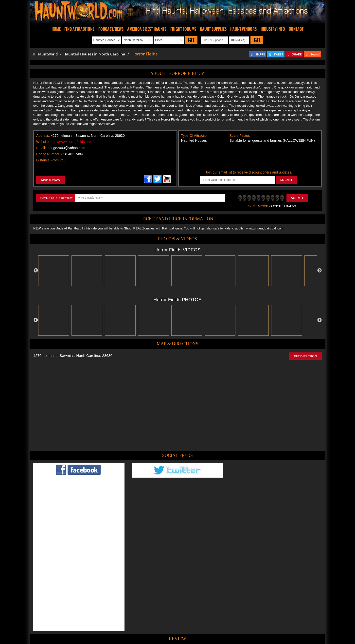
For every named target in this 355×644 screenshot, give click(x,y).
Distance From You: (51, 160)
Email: (41, 148)
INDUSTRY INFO (273, 29)
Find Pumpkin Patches (170, 625)
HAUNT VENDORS (243, 29)
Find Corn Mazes (201, 625)
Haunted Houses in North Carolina (94, 54)
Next (319, 271)
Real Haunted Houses (231, 625)
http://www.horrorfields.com (72, 142)
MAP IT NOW (51, 180)
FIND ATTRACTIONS (79, 29)
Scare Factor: (240, 136)
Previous (36, 271)
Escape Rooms (259, 625)
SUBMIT (286, 180)
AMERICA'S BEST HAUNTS (147, 29)
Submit (297, 198)
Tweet (162, 614)
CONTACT (296, 29)
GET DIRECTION (305, 356)
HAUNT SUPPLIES (213, 29)
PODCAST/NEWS (111, 29)
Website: (43, 142)
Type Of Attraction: (195, 136)
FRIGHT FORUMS (183, 29)
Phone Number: (48, 154)
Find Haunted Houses (101, 625)
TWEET (278, 54)
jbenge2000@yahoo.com (66, 148)
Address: (43, 136)
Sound (315, 54)
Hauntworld (45, 54)
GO (191, 40)
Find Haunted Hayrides (135, 625)
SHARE (260, 54)
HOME (56, 29)
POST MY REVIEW (151, 592)
